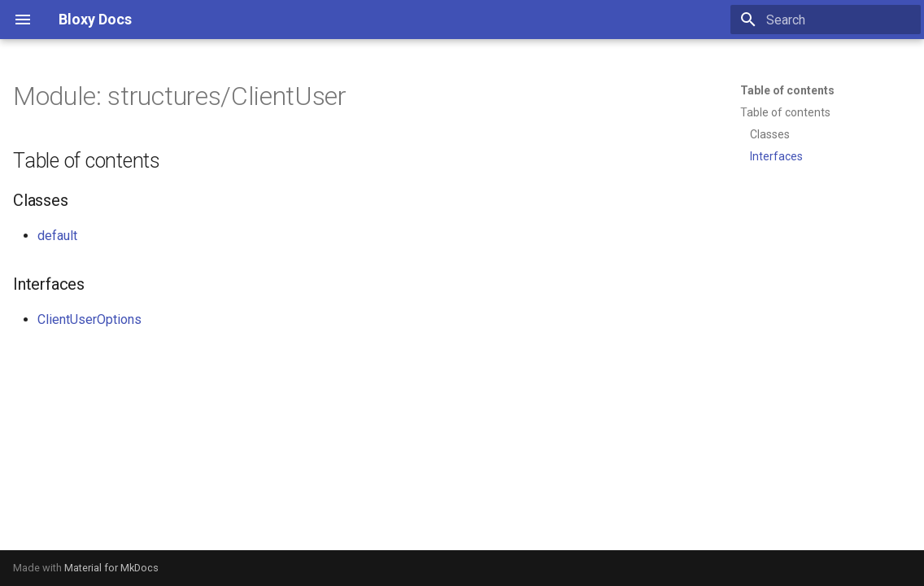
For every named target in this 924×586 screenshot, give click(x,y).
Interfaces (776, 156)
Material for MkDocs (111, 568)
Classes (770, 134)
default (57, 236)
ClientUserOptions (89, 319)
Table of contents (787, 90)
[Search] (826, 20)
